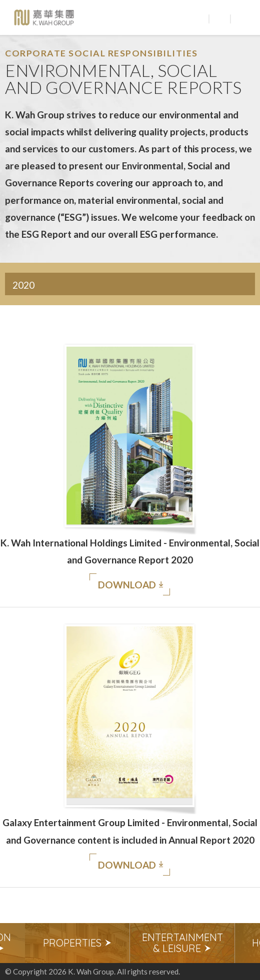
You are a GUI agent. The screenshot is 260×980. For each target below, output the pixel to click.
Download (130, 585)
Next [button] (247, 943)
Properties (77, 943)
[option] (77, 943)
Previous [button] (12, 943)
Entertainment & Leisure (182, 943)
